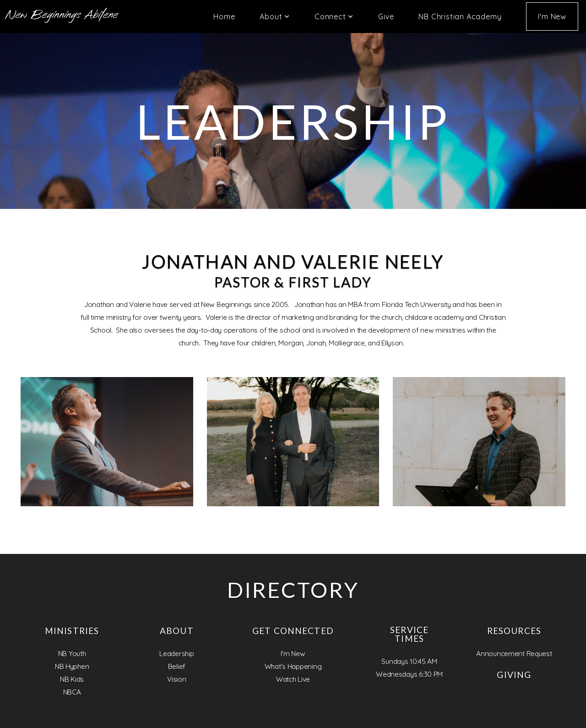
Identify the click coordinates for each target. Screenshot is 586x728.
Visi (172, 679)
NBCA (72, 692)
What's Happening (293, 666)
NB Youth (72, 654)
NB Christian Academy (460, 16)
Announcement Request (514, 654)
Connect (334, 16)
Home (224, 16)
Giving (514, 675)
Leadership (176, 654)
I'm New (552, 16)
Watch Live (293, 679)
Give (386, 16)
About (275, 16)
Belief (177, 666)
